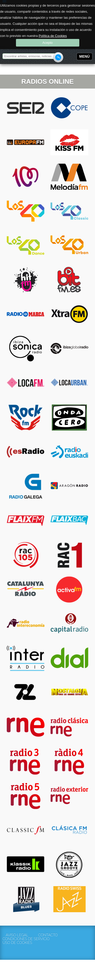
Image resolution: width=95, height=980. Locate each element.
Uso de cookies (17, 943)
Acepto (47, 43)
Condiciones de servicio (17, 939)
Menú (84, 56)
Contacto (48, 935)
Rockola (19, 70)
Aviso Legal (17, 935)
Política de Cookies (53, 36)
